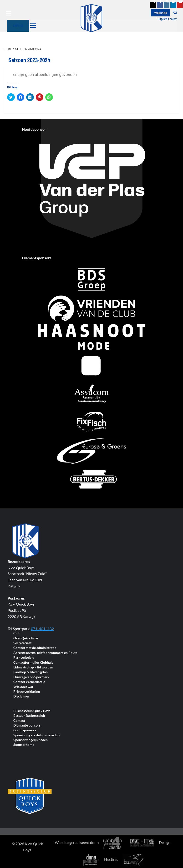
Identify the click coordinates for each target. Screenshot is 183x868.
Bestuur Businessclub (29, 716)
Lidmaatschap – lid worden (33, 667)
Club (17, 633)
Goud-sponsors (25, 730)
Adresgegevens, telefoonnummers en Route (45, 653)
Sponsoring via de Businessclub (36, 735)
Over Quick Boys (26, 638)
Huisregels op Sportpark (31, 677)
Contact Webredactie (29, 682)
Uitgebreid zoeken (168, 19)
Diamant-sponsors (27, 725)
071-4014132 (42, 629)
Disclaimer (21, 696)
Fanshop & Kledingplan (30, 672)
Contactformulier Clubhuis (33, 663)
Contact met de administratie (35, 648)
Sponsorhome (24, 745)
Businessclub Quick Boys (32, 711)
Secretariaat (22, 643)
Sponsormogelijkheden (30, 740)
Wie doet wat (23, 687)
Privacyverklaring (27, 692)
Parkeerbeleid (24, 658)
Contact (19, 721)
